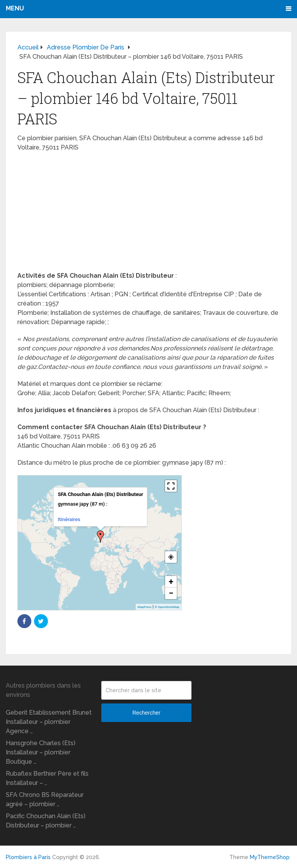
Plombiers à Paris (28, 857)
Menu (15, 8)
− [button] (171, 593)
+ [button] (171, 582)
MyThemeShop (270, 857)
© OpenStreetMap (167, 607)
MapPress (145, 607)
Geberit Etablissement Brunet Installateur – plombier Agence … (49, 722)
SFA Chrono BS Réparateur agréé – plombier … (45, 799)
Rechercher (146, 713)
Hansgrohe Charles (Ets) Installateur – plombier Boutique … (41, 752)
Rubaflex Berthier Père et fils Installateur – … (47, 778)
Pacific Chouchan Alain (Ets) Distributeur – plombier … (46, 821)
